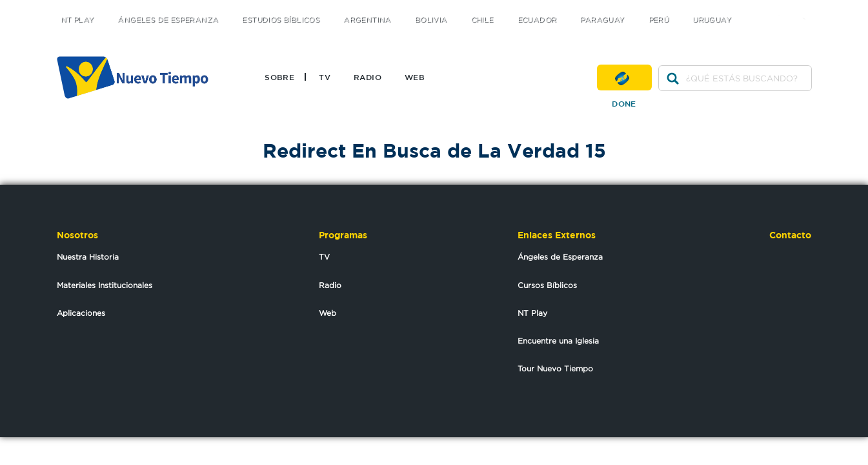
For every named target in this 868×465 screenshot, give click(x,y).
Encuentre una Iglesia (558, 341)
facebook (782, 8)
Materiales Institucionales (105, 285)
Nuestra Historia (88, 257)
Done (624, 77)
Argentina (367, 20)
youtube (808, 8)
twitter (757, 8)
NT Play (77, 20)
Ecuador (537, 20)
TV (325, 77)
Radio (368, 77)
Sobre (279, 77)
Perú (659, 20)
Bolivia (431, 20)
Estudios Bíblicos (281, 20)
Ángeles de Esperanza (168, 20)
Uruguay (712, 20)
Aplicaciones (81, 313)
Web (415, 77)
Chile (482, 20)
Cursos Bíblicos (547, 285)
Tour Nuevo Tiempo (555, 368)
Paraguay (602, 20)
